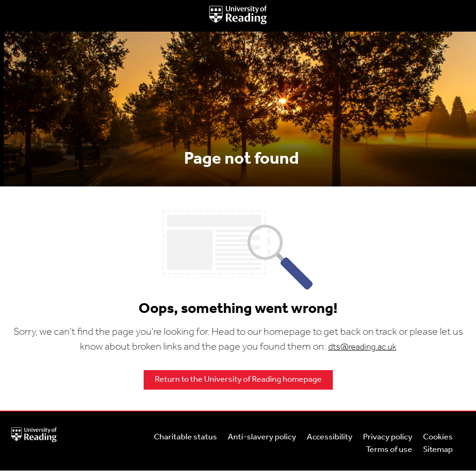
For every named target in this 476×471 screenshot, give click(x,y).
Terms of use (389, 450)
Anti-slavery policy (262, 437)
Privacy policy (388, 437)
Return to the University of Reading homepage (238, 380)
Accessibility (330, 437)
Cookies (438, 437)
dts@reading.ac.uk (362, 348)
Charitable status (185, 437)
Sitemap (438, 450)
